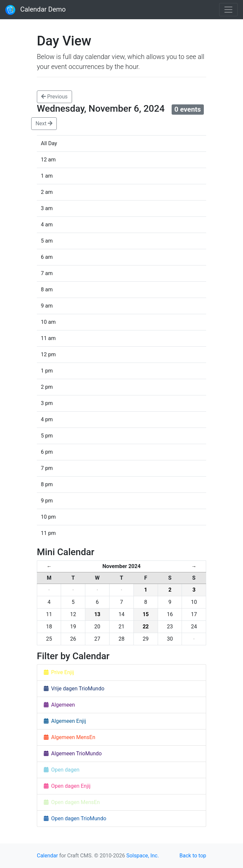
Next (44, 123)
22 (146, 627)
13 (97, 614)
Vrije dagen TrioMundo (74, 689)
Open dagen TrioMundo (75, 818)
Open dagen (62, 770)
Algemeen (59, 705)
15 (146, 614)
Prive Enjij (59, 672)
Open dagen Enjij (67, 786)
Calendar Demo (36, 10)
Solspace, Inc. (142, 856)
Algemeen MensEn (70, 737)
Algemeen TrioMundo (73, 753)
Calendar (47, 856)
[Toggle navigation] (228, 10)
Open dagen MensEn (72, 802)
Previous (54, 97)
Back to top (193, 856)
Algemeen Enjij (65, 721)
